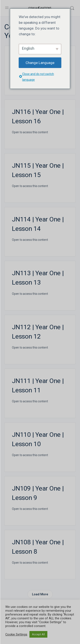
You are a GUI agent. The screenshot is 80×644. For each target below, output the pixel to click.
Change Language (40, 63)
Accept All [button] (38, 634)
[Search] (72, 8)
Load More (40, 594)
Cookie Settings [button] (16, 634)
